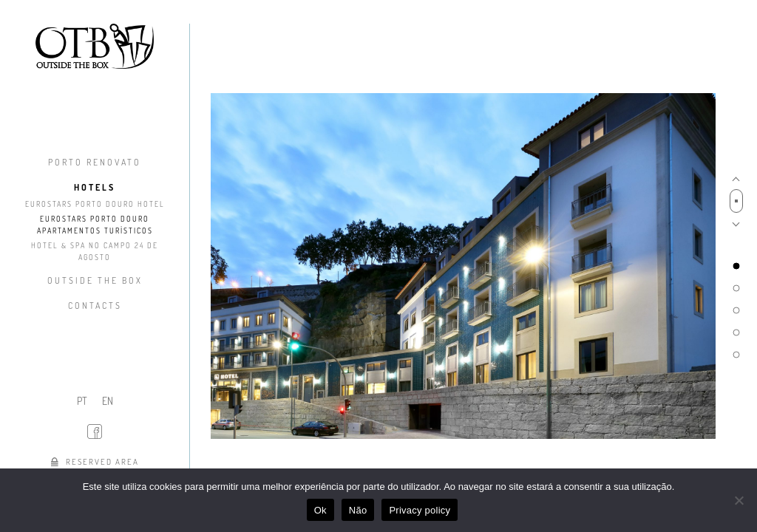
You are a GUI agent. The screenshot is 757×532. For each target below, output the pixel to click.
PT (82, 401)
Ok (320, 510)
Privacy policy (420, 510)
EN (108, 401)
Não (358, 510)
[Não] (739, 500)
